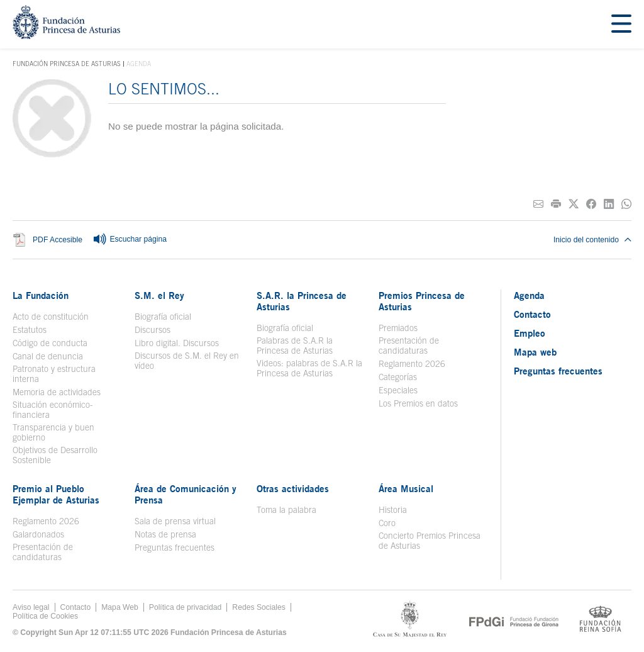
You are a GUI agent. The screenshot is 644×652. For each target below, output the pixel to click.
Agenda (529, 295)
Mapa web (535, 352)
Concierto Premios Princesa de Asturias (430, 541)
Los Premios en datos (418, 403)
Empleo (530, 333)
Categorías (398, 377)
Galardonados (38, 534)
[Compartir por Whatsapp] (626, 204)
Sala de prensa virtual (175, 521)
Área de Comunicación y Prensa (186, 494)
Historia (393, 510)
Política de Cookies (45, 616)
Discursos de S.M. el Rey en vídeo (187, 361)
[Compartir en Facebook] (591, 204)
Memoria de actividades (57, 392)
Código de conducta (50, 343)
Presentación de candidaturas (409, 346)
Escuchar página (130, 240)
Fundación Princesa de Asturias (67, 64)
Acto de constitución (51, 317)
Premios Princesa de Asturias (422, 301)
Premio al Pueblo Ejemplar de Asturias (56, 494)
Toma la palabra (286, 510)
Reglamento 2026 (412, 364)
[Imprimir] (556, 204)
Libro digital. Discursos (177, 343)
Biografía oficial (163, 317)
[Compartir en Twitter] (574, 204)
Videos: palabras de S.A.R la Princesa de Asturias (309, 368)
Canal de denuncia (48, 356)
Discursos (153, 330)
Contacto (532, 314)
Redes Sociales (258, 607)
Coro (387, 523)
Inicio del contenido (592, 240)
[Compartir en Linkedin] (609, 204)
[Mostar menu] (621, 24)
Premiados (398, 328)
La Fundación (41, 295)
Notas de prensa (165, 534)
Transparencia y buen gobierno (53, 432)
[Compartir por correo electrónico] (538, 204)
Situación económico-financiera (53, 410)
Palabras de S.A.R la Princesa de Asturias (295, 346)
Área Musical (406, 488)
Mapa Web (120, 607)
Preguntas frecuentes (175, 548)
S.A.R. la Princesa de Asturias (302, 301)
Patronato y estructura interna (54, 374)
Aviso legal (31, 607)
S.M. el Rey (159, 295)
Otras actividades (293, 488)
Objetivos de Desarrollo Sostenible (55, 455)
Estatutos (30, 330)
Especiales (398, 390)
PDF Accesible (58, 240)
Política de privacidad (186, 607)
